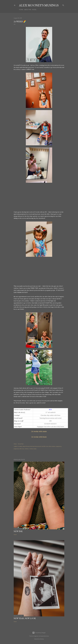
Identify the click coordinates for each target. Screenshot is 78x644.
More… (35, 10)
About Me (28, 10)
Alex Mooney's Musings (39, 5)
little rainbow (52, 446)
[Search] (63, 5)
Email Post (21, 444)
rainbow (27, 449)
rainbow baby (33, 449)
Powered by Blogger (39, 633)
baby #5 (25, 446)
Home (21, 10)
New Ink (18, 531)
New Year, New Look (25, 618)
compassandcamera (44, 636)
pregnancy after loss (19, 449)
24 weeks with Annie (39, 431)
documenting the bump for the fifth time (38, 446)
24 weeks (20, 446)
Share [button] (15, 444)
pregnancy (59, 446)
